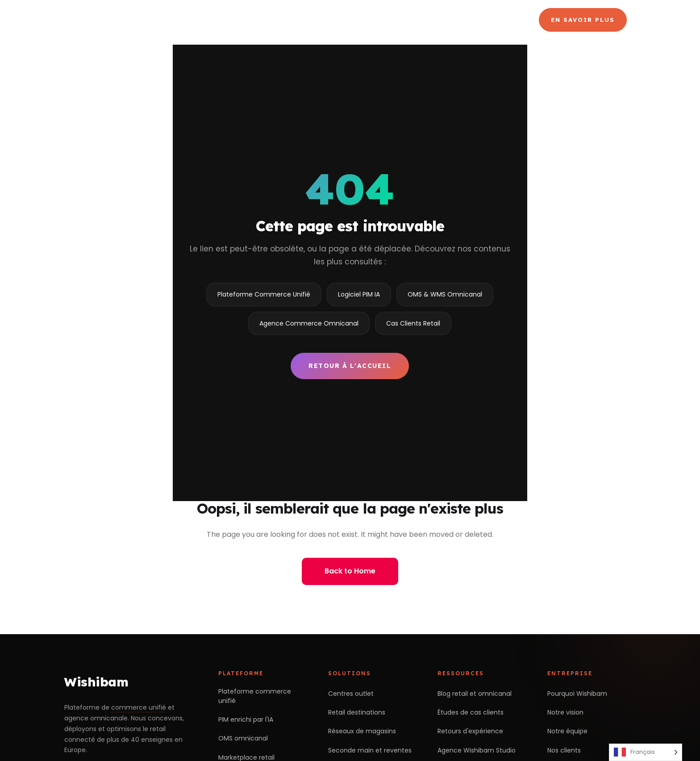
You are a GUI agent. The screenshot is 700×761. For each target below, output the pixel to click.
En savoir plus (583, 20)
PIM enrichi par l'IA (246, 719)
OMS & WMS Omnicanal (445, 294)
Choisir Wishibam (245, 20)
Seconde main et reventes (370, 750)
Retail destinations (357, 712)
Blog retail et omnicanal (475, 694)
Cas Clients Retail (413, 323)
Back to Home (350, 571)
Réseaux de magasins (362, 731)
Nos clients (564, 750)
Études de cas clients (471, 712)
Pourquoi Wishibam (577, 694)
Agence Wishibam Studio (477, 750)
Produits (324, 20)
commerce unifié (139, 707)
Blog (504, 20)
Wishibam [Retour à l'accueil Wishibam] (96, 682)
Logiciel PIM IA (359, 294)
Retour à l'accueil (350, 366)
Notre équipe (567, 731)
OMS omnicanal (243, 738)
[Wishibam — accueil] (127, 20)
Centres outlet (351, 694)
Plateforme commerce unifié (255, 696)
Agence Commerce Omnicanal (420, 20)
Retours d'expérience (470, 731)
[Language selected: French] (646, 752)
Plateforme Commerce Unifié (264, 294)
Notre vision (565, 712)
